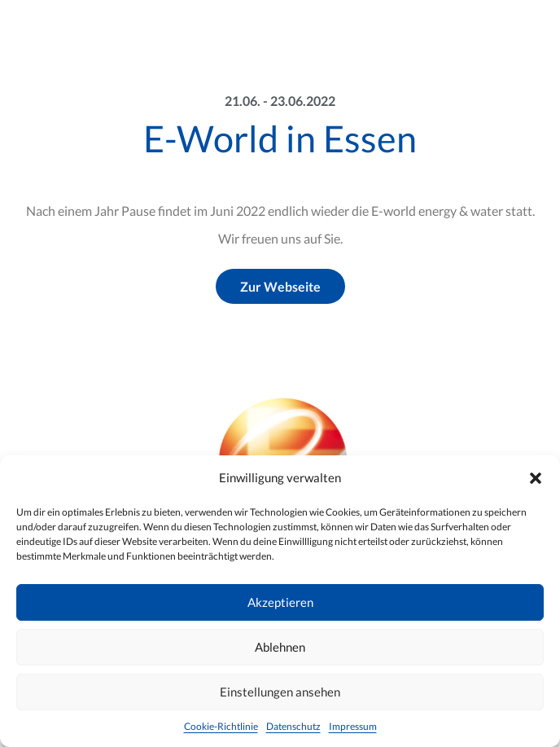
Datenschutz (293, 726)
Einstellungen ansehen (280, 692)
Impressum (353, 726)
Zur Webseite (280, 286)
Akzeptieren (280, 602)
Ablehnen (280, 647)
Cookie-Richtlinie (221, 726)
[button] (536, 478)
